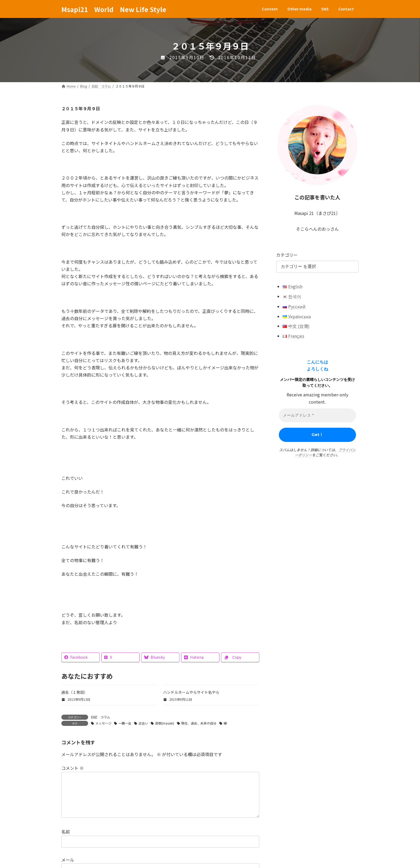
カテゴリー (287, 255)
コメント (73, 768)
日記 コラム (100, 717)
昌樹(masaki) (165, 723)
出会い (143, 723)
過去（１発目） (74, 692)
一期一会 (125, 723)
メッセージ (103, 723)
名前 (66, 840)
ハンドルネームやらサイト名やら (191, 692)
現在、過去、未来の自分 (199, 723)
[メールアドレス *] (317, 416)
